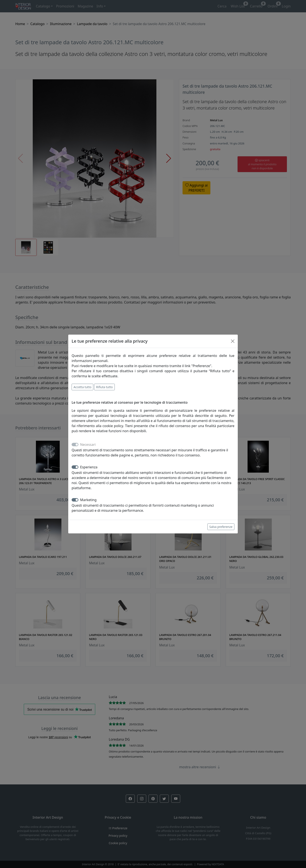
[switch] (75, 467)
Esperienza (89, 467)
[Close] (233, 341)
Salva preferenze (221, 527)
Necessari (88, 445)
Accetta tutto (82, 387)
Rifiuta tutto (104, 387)
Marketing (88, 500)
